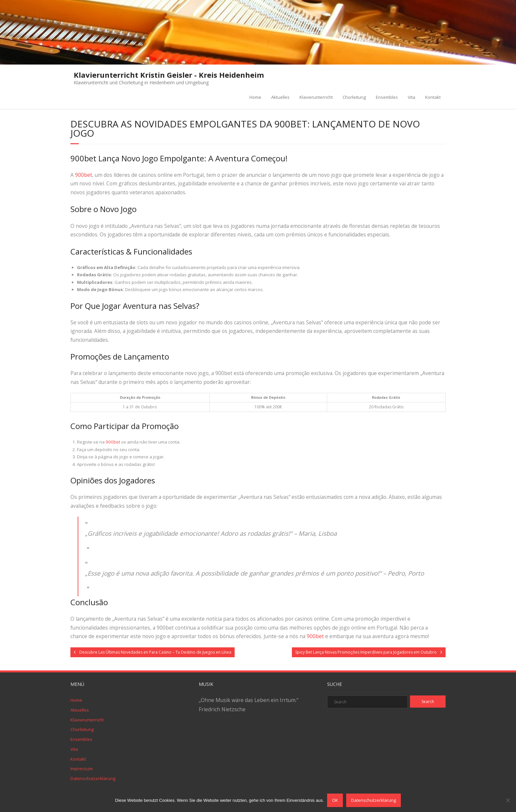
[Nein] (508, 800)
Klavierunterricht (316, 97)
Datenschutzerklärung (93, 778)
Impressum (82, 769)
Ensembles (387, 97)
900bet (84, 175)
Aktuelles (280, 97)
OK (335, 800)
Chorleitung (354, 97)
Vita (412, 97)
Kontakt (433, 97)
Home (255, 97)
